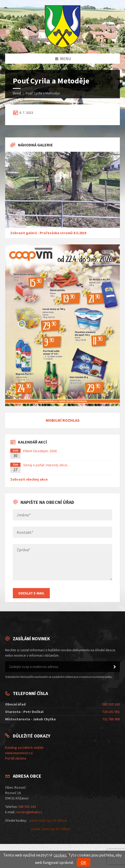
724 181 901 (111, 712)
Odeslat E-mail (31, 593)
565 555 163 (111, 704)
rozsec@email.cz (29, 812)
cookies (60, 855)
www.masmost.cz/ (19, 753)
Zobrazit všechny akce (29, 479)
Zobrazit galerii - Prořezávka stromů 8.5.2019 (48, 233)
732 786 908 (111, 719)
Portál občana (16, 758)
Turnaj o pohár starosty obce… (47, 465)
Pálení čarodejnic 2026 (40, 451)
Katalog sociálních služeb (24, 747)
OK (84, 862)
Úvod (17, 93)
